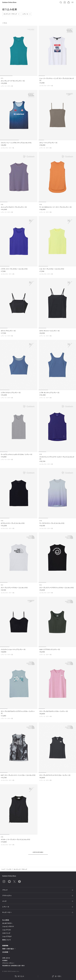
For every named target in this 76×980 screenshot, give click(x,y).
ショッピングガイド (8, 926)
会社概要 (6, 952)
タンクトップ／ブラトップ (10, 14)
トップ (3, 869)
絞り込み (19, 976)
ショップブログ (7, 936)
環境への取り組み (9, 949)
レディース (25, 14)
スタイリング (6, 933)
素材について (7, 940)
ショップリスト (7, 930)
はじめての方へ (7, 923)
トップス (9, 869)
